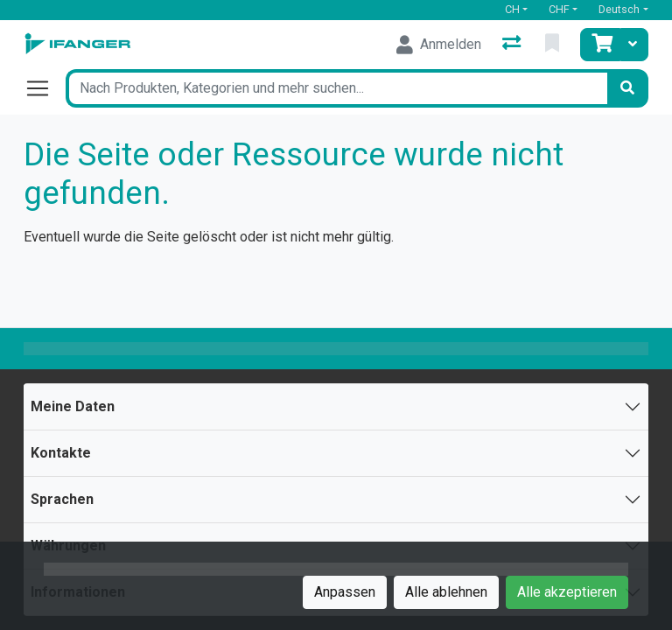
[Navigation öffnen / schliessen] (45, 88)
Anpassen (345, 592)
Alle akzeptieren (567, 592)
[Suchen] (627, 88)
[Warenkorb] (600, 45)
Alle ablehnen (446, 592)
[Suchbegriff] (336, 88)
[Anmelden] (439, 45)
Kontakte (61, 453)
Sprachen (62, 499)
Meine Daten (73, 406)
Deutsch (619, 9)
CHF (559, 9)
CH (512, 9)
